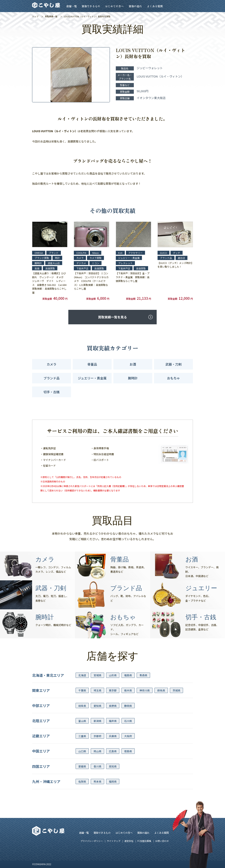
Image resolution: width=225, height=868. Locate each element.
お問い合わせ (162, 841)
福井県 (113, 721)
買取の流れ (135, 6)
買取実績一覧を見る (112, 317)
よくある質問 (155, 6)
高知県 (113, 766)
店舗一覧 (72, 6)
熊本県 (97, 781)
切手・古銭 (52, 392)
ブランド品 (52, 378)
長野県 (113, 706)
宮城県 (97, 675)
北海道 (82, 675)
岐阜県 (82, 706)
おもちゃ (173, 378)
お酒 (133, 364)
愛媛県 (82, 766)
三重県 (82, 736)
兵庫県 (113, 736)
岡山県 (97, 751)
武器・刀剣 (173, 364)
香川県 (97, 766)
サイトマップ (113, 841)
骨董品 (92, 364)
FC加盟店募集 (144, 841)
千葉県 (82, 690)
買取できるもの (91, 6)
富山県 (82, 721)
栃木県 (128, 690)
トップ (35, 16)
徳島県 (128, 751)
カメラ (52, 364)
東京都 (113, 690)
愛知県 (97, 706)
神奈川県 (145, 690)
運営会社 (129, 841)
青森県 (143, 675)
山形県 (113, 675)
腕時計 (133, 378)
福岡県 (113, 781)
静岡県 (128, 706)
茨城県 (177, 690)
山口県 (82, 751)
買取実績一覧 (51, 16)
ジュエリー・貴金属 (92, 378)
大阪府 (128, 736)
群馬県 (161, 690)
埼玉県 (97, 690)
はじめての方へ (114, 6)
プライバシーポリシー (92, 841)
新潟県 (97, 721)
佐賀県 (82, 781)
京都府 (97, 736)
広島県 (113, 751)
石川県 (128, 721)
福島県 (128, 675)
